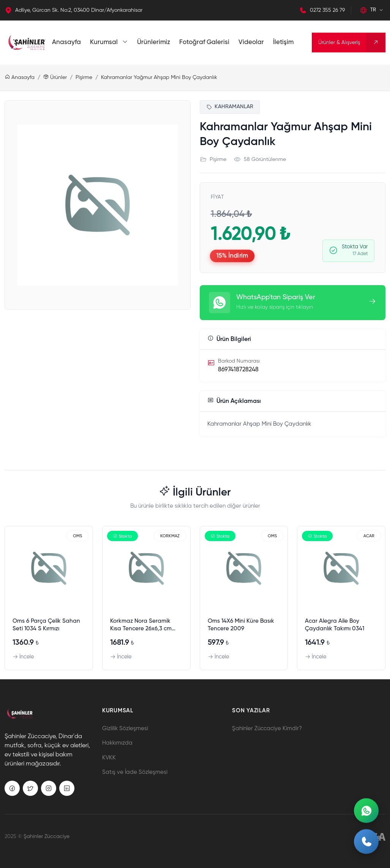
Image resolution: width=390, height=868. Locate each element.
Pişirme (84, 77)
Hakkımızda (117, 743)
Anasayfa (66, 42)
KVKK (109, 758)
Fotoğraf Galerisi (204, 42)
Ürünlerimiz (154, 42)
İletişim (283, 42)
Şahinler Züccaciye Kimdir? (267, 728)
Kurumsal (109, 42)
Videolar (251, 42)
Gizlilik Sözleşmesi (125, 728)
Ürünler (55, 77)
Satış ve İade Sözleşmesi (135, 772)
